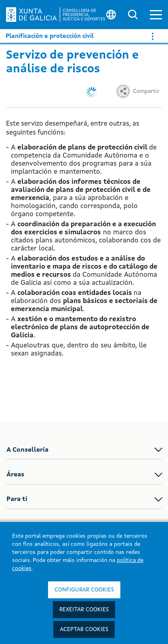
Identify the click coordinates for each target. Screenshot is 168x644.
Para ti (17, 499)
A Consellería (27, 450)
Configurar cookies (84, 590)
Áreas (15, 475)
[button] (156, 15)
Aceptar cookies (84, 629)
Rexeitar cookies (84, 610)
